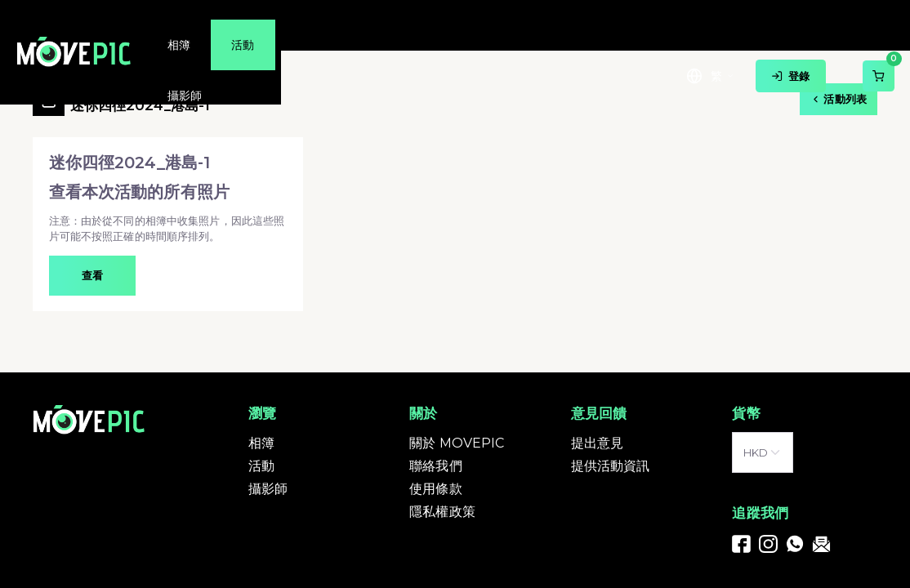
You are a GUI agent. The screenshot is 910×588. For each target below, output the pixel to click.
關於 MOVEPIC (457, 443)
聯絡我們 (436, 466)
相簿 (261, 443)
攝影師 (268, 489)
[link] (741, 543)
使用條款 (436, 489)
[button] (168, 224)
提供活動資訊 (611, 466)
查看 (92, 275)
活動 (261, 466)
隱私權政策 (442, 512)
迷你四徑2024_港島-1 (141, 100)
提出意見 (598, 443)
